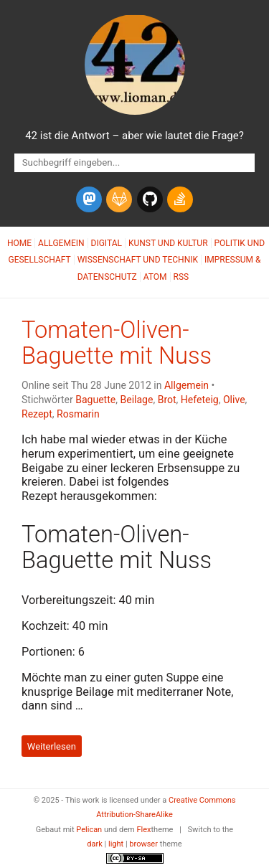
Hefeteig (200, 400)
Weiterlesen (52, 746)
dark (95, 844)
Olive (234, 400)
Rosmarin (78, 414)
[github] (150, 199)
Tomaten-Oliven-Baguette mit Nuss (117, 343)
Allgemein (61, 243)
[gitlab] (119, 199)
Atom (155, 277)
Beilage (136, 400)
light (116, 844)
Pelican (89, 830)
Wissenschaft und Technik (138, 260)
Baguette (95, 400)
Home (19, 243)
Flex (143, 830)
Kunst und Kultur (168, 243)
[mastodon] (89, 199)
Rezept (37, 414)
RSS (181, 277)
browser (143, 844)
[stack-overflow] (180, 199)
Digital (107, 243)
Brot (167, 400)
